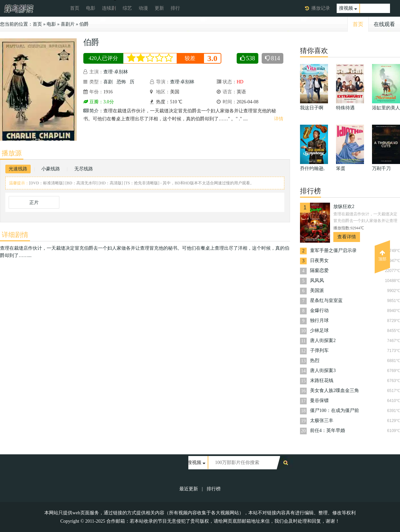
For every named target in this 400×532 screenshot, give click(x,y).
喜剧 (108, 82)
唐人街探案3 (323, 370)
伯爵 (84, 24)
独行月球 (319, 320)
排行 (175, 8)
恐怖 (121, 82)
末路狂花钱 (322, 380)
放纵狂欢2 (344, 206)
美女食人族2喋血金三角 (334, 390)
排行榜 (214, 489)
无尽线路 (84, 169)
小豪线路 (51, 169)
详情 (279, 119)
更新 (159, 8)
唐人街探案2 (323, 340)
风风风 (317, 280)
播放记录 (321, 8)
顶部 (382, 256)
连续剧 (109, 8)
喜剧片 (68, 24)
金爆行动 (319, 310)
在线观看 (384, 24)
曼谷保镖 (319, 400)
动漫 (143, 8)
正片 (34, 202)
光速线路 (18, 169)
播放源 (12, 153)
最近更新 (189, 489)
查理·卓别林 (116, 72)
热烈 (315, 360)
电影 (91, 8)
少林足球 (319, 330)
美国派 (317, 290)
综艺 (127, 8)
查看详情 (347, 237)
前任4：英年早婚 (327, 430)
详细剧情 (15, 235)
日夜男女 (319, 260)
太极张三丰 (322, 420)
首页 (75, 8)
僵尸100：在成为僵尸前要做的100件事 (334, 411)
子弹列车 (319, 350)
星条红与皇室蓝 (326, 300)
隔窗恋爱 (319, 270)
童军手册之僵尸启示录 (333, 250)
